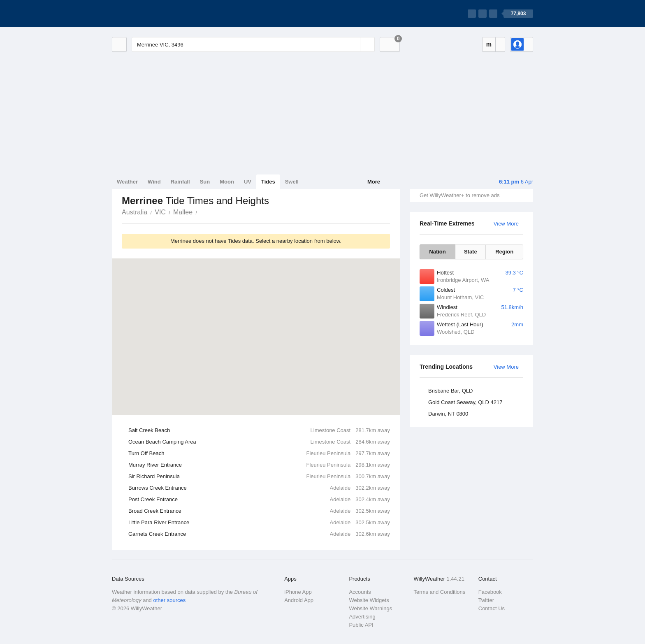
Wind (154, 182)
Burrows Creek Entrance (259, 488)
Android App (299, 600)
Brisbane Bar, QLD (450, 391)
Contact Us (492, 608)
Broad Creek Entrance (259, 511)
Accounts (360, 592)
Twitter (486, 600)
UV (248, 182)
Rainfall (180, 182)
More (374, 182)
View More (506, 224)
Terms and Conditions (440, 592)
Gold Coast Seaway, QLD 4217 (465, 402)
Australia (135, 212)
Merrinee (202, 212)
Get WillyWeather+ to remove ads (459, 195)
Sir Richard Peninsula (259, 477)
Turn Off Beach (259, 453)
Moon (227, 182)
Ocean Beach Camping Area (259, 442)
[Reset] (353, 44)
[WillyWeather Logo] (151, 14)
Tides (268, 182)
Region (504, 252)
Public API (361, 625)
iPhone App (298, 592)
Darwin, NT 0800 (448, 414)
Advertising (362, 617)
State (471, 252)
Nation (437, 252)
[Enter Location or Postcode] (253, 44)
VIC (160, 212)
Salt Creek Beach (259, 430)
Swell (292, 182)
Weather (127, 182)
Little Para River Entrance (259, 523)
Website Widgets (369, 600)
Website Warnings (370, 608)
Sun (205, 182)
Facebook (490, 592)
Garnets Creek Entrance (259, 534)
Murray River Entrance (259, 465)
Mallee (183, 212)
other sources (169, 600)
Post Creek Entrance (259, 500)
